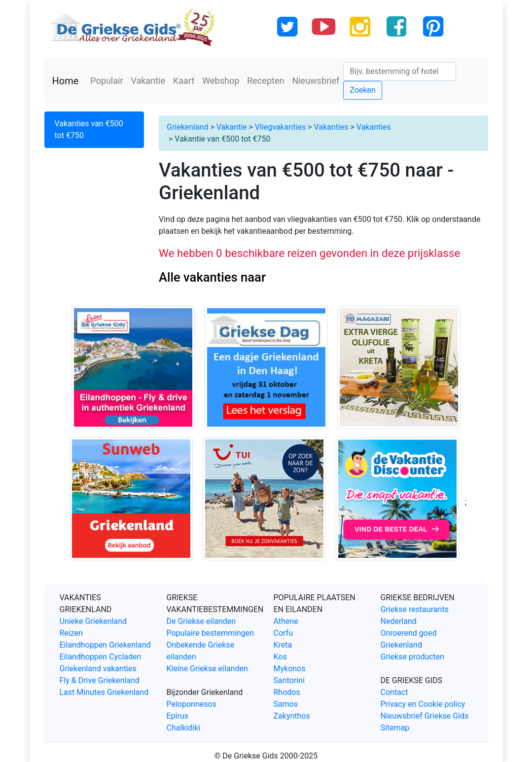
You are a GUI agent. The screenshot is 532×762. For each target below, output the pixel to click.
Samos (286, 704)
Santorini (289, 680)
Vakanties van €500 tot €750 (89, 129)
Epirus (177, 716)
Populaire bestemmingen (211, 633)
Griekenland (187, 127)
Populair (106, 81)
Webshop (221, 81)
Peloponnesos (192, 704)
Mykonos (290, 669)
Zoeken (362, 90)
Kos (280, 657)
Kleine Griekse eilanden (207, 669)
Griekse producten (413, 657)
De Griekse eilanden (201, 621)
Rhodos (287, 692)
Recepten (266, 81)
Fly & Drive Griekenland (100, 680)
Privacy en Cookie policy (423, 704)
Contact (394, 692)
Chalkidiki (184, 728)
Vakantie (148, 81)
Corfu (283, 633)
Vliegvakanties (280, 127)
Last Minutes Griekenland (104, 692)
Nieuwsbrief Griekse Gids (425, 716)
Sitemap (395, 728)
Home (66, 81)
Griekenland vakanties (98, 669)
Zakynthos (292, 716)
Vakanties (331, 127)
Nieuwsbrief (316, 81)
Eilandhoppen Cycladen (101, 657)
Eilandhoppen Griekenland (105, 645)
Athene (286, 621)
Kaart (184, 81)
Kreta (283, 645)
